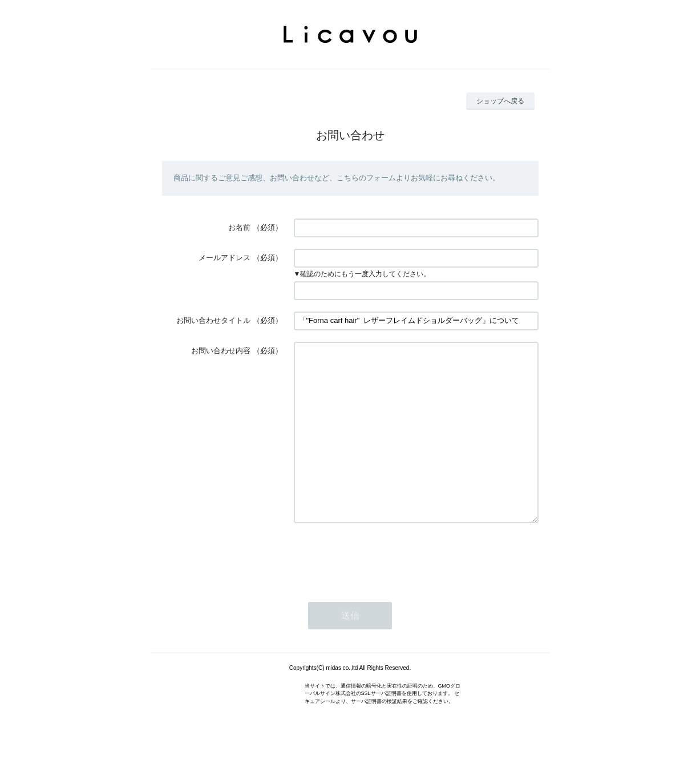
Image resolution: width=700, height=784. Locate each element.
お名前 (239, 227)
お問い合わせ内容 (221, 351)
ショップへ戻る (500, 101)
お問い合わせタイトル (213, 320)
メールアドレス (224, 258)
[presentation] (381, 591)
